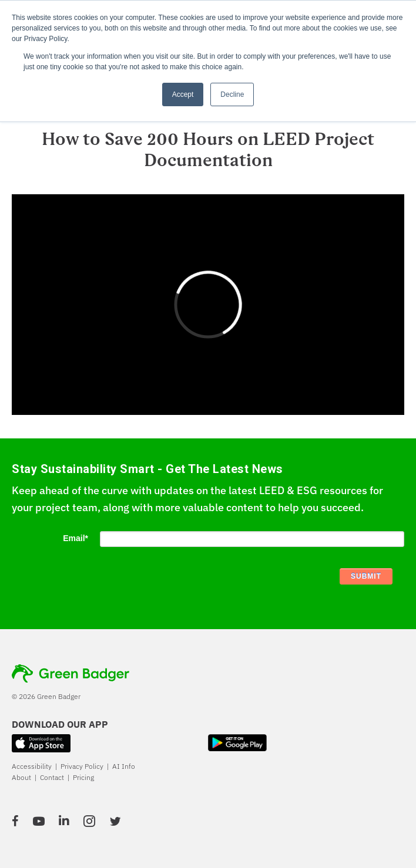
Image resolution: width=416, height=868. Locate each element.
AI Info (124, 766)
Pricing (83, 777)
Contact (52, 777)
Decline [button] (232, 94)
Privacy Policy (82, 766)
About (21, 777)
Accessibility (32, 766)
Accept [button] (183, 94)
